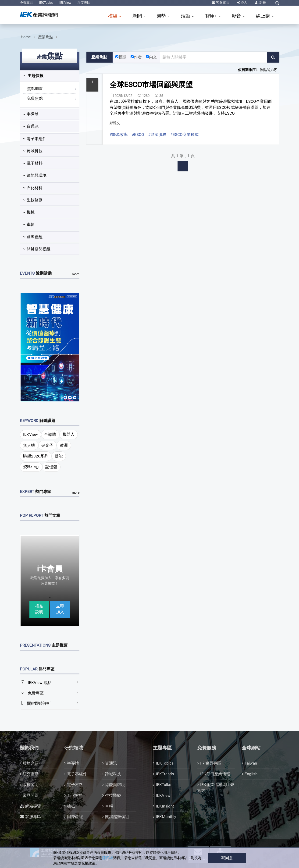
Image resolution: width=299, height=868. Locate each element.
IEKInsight (165, 806)
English (251, 774)
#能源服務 (157, 135)
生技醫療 (33, 200)
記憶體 (51, 467)
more (76, 274)
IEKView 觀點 (40, 683)
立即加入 (60, 609)
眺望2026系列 (36, 456)
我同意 (227, 858)
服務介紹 (31, 763)
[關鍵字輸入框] (214, 57)
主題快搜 (33, 76)
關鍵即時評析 (39, 703)
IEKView (65, 3)
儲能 (59, 456)
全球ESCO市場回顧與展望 (151, 85)
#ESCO (138, 135)
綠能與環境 (35, 175)
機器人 (69, 434)
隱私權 (108, 858)
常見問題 (31, 795)
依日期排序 (247, 70)
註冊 (262, 3)
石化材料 (33, 188)
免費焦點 (35, 98)
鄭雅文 (115, 123)
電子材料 (33, 163)
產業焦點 (46, 37)
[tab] (50, 76)
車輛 (29, 224)
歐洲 (64, 445)
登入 (244, 3)
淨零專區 (84, 3)
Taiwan (251, 763)
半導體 (31, 114)
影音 (237, 16)
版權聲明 (31, 785)
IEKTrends (165, 774)
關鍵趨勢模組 (37, 249)
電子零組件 (35, 139)
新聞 (138, 16)
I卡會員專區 (211, 763)
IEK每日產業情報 (215, 774)
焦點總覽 (35, 89)
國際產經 (33, 237)
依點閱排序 (269, 70)
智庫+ (212, 16)
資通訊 (31, 126)
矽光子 (47, 445)
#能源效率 (119, 135)
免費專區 (26, 3)
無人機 (29, 445)
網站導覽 (33, 806)
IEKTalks (164, 785)
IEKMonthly (166, 817)
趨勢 (162, 16)
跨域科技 (33, 151)
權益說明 (39, 609)
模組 (113, 16)
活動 (186, 16)
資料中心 (31, 467)
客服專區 (222, 3)
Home (26, 37)
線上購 (264, 16)
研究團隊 (31, 774)
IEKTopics (46, 3)
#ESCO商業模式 (184, 135)
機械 (29, 212)
